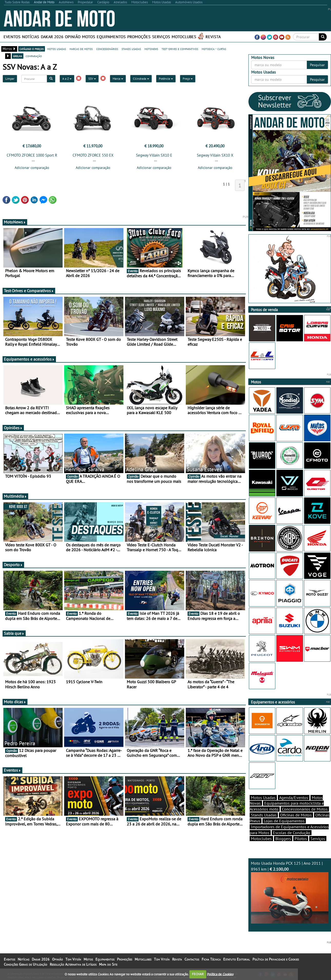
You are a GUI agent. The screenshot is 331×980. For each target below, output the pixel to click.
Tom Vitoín (73, 959)
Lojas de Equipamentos (284, 821)
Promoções (139, 37)
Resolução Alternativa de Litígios (73, 964)
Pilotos (301, 839)
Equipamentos (111, 37)
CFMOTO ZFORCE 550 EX (93, 155)
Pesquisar (317, 65)
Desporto (13, 565)
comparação (34, 56)
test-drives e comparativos (180, 49)
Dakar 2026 (52, 37)
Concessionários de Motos (305, 809)
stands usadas (131, 49)
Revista (213, 37)
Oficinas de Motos (296, 815)
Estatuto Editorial (237, 959)
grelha (18, 56)
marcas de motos (81, 49)
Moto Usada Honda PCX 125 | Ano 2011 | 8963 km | (290, 892)
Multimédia (15, 496)
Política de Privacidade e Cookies (276, 959)
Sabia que (14, 633)
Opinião (73, 37)
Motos (89, 37)
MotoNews (15, 222)
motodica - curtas (214, 49)
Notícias (31, 37)
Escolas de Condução (292, 833)
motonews (151, 49)
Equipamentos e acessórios (29, 359)
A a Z (67, 79)
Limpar (10, 79)
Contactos (192, 959)
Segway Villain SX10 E (154, 155)
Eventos (12, 37)
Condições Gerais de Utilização (26, 964)
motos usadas (57, 49)
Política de (220, 974)
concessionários (107, 49)
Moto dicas (15, 702)
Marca (118, 79)
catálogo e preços (32, 49)
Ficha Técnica (211, 959)
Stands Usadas (264, 815)
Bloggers (283, 839)
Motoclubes (184, 37)
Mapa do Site (108, 964)
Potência (166, 79)
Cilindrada (141, 79)
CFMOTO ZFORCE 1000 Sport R (32, 155)
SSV (92, 79)
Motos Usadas (263, 798)
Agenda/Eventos (294, 798)
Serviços (161, 37)
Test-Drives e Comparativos (29, 291)
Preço (188, 79)
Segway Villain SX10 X (215, 155)
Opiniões (13, 428)
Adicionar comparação (32, 168)
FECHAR (198, 974)
